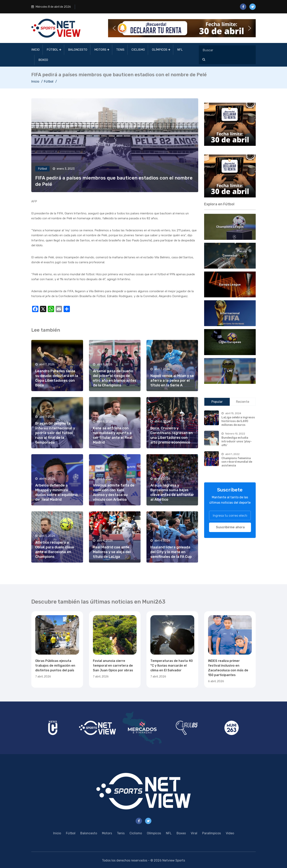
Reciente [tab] (243, 402)
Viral (194, 833)
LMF (230, 371)
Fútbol (52, 50)
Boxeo (43, 60)
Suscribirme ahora (230, 527)
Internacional (230, 313)
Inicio (35, 50)
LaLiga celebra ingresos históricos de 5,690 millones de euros (238, 421)
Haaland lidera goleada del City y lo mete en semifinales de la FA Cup (171, 552)
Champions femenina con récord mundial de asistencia (237, 462)
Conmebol (230, 256)
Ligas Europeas (230, 342)
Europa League (230, 285)
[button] (182, 28)
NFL (180, 50)
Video (230, 833)
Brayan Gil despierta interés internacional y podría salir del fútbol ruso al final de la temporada (55, 433)
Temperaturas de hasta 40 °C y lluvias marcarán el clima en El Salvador (172, 666)
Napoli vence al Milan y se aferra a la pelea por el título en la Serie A (172, 381)
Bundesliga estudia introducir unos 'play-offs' (237, 441)
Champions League (230, 227)
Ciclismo (138, 50)
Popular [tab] (217, 402)
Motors (100, 50)
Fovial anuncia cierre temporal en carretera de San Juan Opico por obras (113, 666)
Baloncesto (78, 50)
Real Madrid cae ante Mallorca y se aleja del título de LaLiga (112, 552)
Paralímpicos (212, 833)
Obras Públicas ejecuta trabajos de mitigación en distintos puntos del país (55, 666)
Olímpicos (160, 50)
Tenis (120, 50)
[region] (230, 124)
